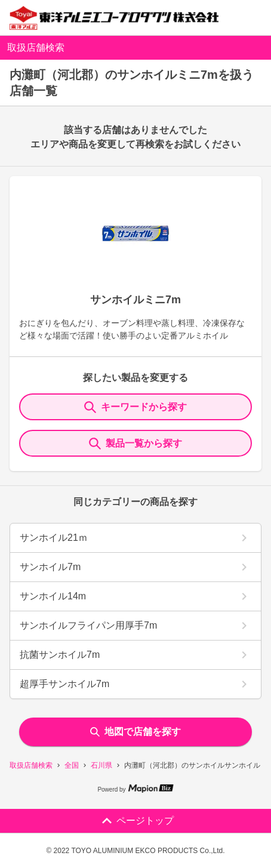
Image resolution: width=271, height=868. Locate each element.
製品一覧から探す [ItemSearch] (135, 444)
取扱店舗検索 (31, 765)
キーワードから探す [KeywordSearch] (135, 407)
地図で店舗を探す (135, 732)
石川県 (101, 765)
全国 (72, 765)
